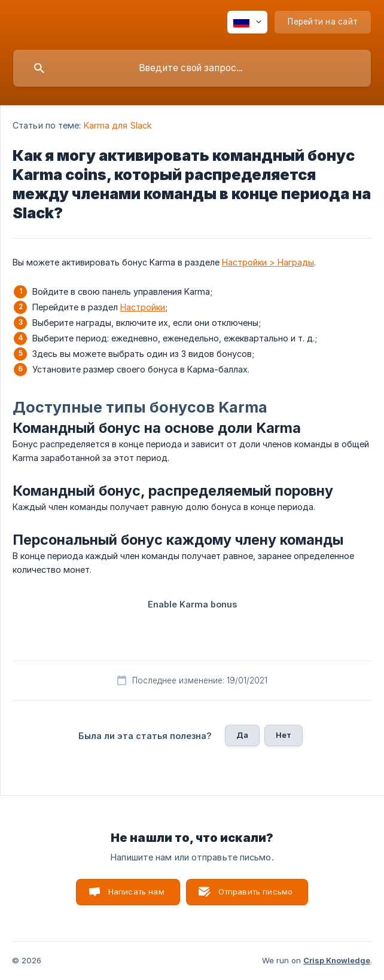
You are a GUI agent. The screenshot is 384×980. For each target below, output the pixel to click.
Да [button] (242, 735)
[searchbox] (192, 68)
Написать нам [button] (136, 892)
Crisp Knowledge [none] (337, 960)
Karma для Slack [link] (118, 125)
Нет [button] (284, 735)
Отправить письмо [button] (255, 892)
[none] (247, 22)
